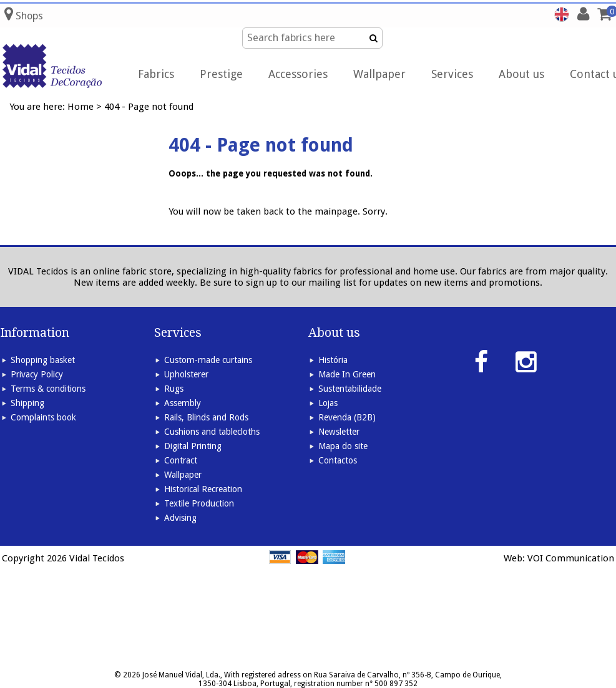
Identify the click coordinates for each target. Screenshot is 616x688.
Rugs (174, 389)
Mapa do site (343, 446)
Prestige (221, 74)
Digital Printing (193, 446)
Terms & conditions (48, 389)
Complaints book (43, 417)
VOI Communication (571, 558)
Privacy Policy (37, 374)
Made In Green (347, 374)
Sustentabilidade (350, 389)
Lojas (328, 403)
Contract (181, 460)
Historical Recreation (203, 489)
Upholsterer (186, 374)
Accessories (298, 74)
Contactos (338, 460)
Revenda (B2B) (347, 417)
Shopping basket (43, 360)
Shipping (27, 403)
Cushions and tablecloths (212, 432)
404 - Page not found (149, 107)
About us (521, 74)
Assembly (183, 403)
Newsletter (339, 432)
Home (81, 107)
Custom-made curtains (208, 360)
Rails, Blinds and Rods (206, 417)
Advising (180, 518)
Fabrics (156, 74)
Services (452, 74)
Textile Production (199, 503)
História (333, 360)
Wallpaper (379, 74)
